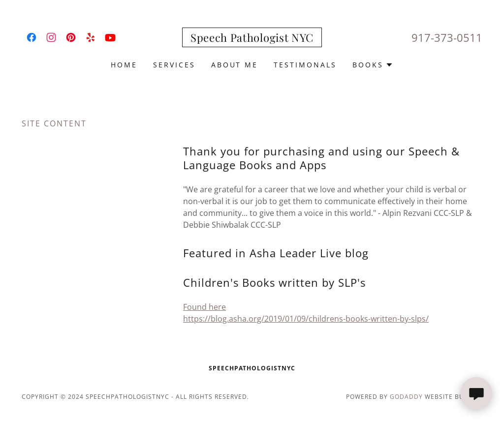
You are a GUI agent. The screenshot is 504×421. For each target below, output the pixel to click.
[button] (373, 65)
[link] (31, 37)
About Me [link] (235, 65)
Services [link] (174, 65)
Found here (205, 307)
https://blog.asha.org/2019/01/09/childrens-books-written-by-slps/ (306, 319)
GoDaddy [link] (406, 397)
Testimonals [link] (305, 65)
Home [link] (124, 65)
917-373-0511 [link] (447, 37)
